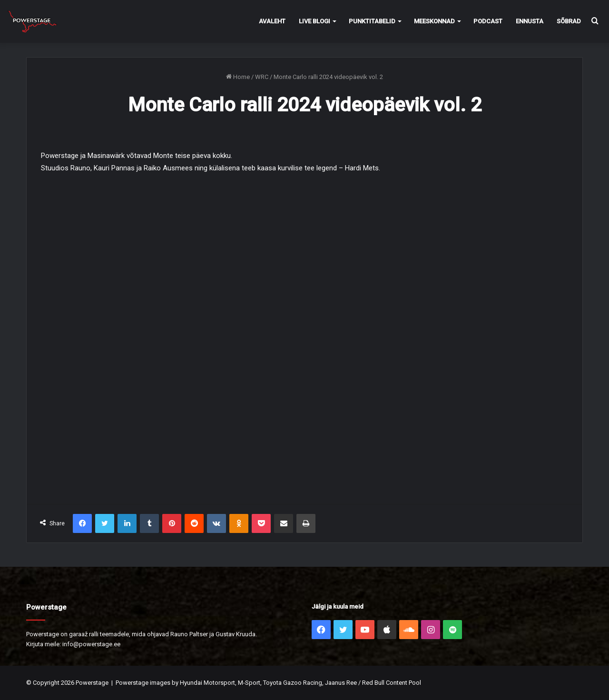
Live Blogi (314, 21)
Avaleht (272, 21)
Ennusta (530, 21)
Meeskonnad (434, 21)
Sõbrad (569, 21)
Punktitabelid (372, 21)
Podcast (488, 21)
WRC (262, 77)
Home (238, 77)
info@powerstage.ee (91, 644)
